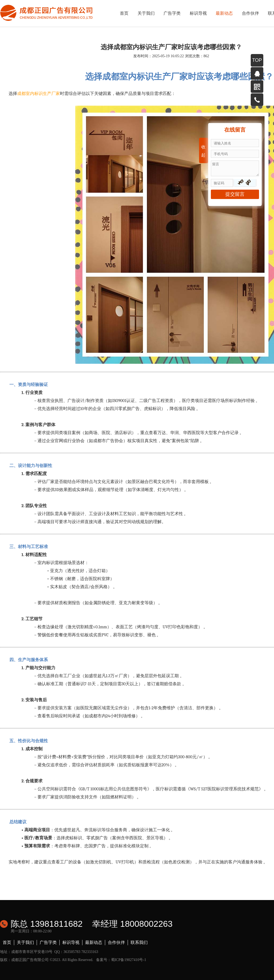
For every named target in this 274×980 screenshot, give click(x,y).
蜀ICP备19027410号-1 (129, 960)
